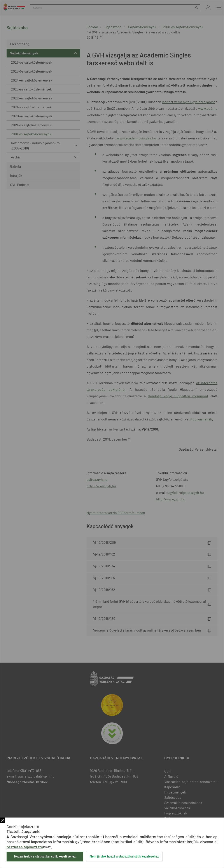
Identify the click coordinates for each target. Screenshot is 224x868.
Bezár (3, 820)
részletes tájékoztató (25, 847)
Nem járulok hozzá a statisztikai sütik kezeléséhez (124, 856)
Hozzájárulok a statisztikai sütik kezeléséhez (45, 856)
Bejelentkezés (208, 8)
